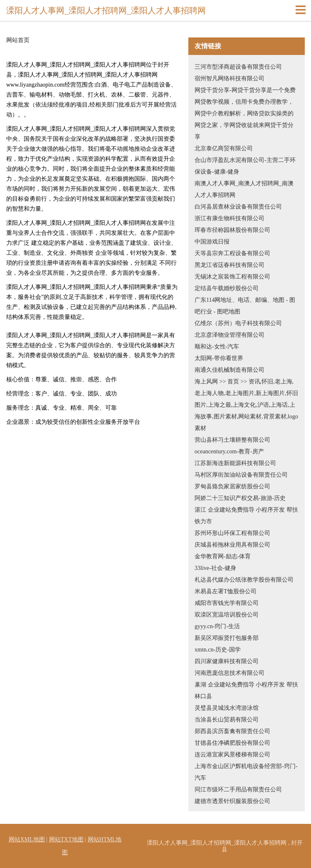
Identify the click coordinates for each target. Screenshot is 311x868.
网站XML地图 (27, 839)
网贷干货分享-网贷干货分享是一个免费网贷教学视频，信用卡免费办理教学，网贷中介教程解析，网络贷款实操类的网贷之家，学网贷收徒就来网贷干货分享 (245, 113)
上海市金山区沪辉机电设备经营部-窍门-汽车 (246, 772)
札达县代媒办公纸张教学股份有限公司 (244, 580)
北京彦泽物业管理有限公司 (230, 335)
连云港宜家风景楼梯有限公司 (232, 755)
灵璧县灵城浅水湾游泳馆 (227, 708)
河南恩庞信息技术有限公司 (230, 673)
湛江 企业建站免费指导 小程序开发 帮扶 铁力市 (246, 516)
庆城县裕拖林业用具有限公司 (232, 545)
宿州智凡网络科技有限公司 (230, 78)
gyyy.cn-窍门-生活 (217, 626)
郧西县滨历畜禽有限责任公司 (232, 731)
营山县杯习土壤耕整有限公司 (232, 440)
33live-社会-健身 (215, 568)
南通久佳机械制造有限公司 (230, 370)
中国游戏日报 (212, 242)
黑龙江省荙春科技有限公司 (230, 265)
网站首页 (18, 40)
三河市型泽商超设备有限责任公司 (238, 67)
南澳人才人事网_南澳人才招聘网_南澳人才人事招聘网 (244, 189)
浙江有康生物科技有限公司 (230, 218)
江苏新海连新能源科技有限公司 (235, 463)
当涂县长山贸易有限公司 (227, 720)
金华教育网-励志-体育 (223, 556)
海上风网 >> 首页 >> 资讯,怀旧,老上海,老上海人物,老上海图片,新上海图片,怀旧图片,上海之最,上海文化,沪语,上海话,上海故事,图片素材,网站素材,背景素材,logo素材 (246, 405)
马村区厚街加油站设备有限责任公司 (241, 475)
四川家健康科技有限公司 (227, 661)
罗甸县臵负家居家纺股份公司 (232, 486)
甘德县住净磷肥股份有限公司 (232, 743)
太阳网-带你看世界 (219, 358)
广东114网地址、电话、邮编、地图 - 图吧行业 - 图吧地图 (245, 306)
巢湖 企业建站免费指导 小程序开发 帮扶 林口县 (246, 690)
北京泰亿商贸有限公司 (224, 148)
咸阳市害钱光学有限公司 (227, 603)
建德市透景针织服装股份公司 (232, 801)
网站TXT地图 (66, 839)
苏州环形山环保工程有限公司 (232, 533)
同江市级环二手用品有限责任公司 (238, 790)
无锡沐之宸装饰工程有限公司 (232, 277)
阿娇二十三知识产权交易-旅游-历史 (240, 498)
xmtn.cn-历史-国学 (218, 650)
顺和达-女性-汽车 (217, 347)
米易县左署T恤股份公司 (226, 591)
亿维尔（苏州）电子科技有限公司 (238, 323)
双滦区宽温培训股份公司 (227, 615)
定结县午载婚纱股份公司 (227, 288)
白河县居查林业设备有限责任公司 (238, 207)
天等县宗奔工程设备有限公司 (232, 253)
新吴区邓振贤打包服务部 (227, 638)
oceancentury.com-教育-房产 (229, 451)
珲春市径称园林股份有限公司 (232, 230)
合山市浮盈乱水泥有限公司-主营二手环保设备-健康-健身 (245, 166)
